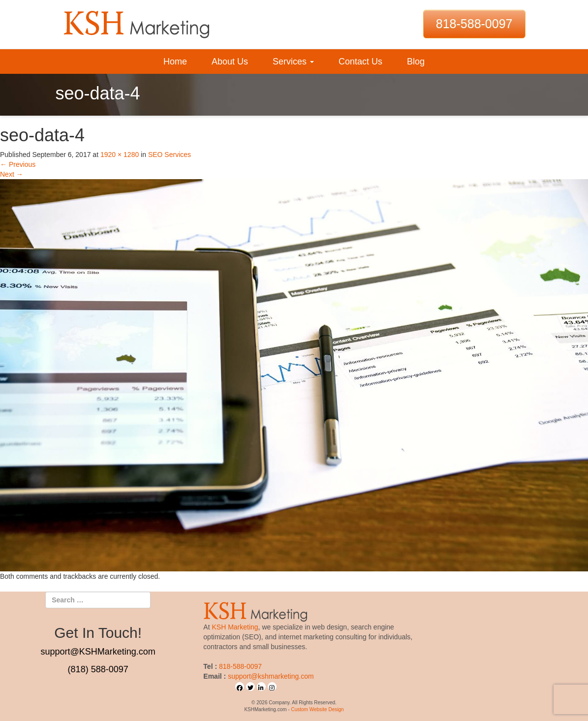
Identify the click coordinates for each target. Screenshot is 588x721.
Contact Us (360, 62)
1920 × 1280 (120, 155)
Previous (18, 164)
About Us (230, 62)
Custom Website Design (317, 709)
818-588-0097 (474, 24)
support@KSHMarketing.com (98, 652)
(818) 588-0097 (98, 669)
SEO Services (170, 155)
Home (175, 62)
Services (293, 62)
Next (12, 174)
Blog (416, 62)
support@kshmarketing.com (271, 676)
